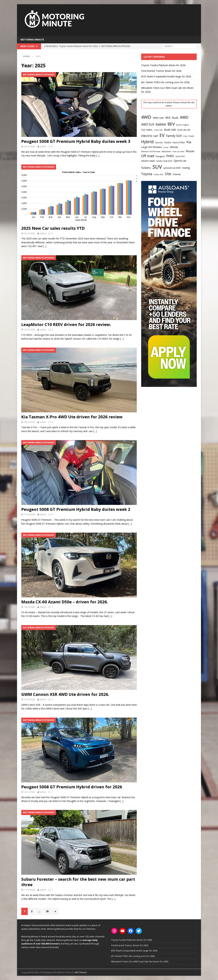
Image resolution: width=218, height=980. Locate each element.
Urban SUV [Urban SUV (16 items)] (159, 174)
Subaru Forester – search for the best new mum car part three (78, 882)
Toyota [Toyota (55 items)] (147, 174)
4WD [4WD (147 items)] (146, 117)
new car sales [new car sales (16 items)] (178, 152)
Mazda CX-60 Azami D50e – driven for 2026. (65, 602)
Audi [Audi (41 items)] (175, 118)
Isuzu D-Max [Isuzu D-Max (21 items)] (179, 142)
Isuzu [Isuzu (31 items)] (168, 142)
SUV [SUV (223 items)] (157, 167)
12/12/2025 (30, 792)
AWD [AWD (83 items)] (184, 117)
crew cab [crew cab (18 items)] (158, 130)
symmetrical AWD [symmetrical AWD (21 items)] (172, 168)
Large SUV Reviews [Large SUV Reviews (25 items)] (151, 147)
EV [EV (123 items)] (162, 135)
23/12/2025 (30, 146)
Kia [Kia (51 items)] (189, 142)
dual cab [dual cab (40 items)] (170, 129)
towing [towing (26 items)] (186, 168)
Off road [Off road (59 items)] (148, 156)
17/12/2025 (30, 514)
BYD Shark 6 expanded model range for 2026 (166, 76)
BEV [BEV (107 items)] (171, 124)
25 (47, 911)
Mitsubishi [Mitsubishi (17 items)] (166, 151)
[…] (98, 156)
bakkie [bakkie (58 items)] (161, 124)
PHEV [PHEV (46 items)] (170, 156)
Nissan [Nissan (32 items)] (190, 151)
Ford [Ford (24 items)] (191, 136)
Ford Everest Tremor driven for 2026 (161, 71)
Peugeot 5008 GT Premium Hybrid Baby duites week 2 (76, 509)
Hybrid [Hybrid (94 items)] (147, 142)
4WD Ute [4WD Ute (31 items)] (158, 118)
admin (43, 146)
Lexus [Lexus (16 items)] (166, 147)
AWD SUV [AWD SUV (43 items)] (148, 124)
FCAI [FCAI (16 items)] (185, 136)
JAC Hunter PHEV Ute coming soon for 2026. (166, 82)
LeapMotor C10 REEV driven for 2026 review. (66, 324)
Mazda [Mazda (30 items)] (174, 147)
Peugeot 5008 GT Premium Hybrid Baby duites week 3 (76, 141)
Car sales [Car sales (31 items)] (147, 130)
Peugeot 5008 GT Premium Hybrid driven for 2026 (72, 787)
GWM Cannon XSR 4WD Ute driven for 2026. (65, 694)
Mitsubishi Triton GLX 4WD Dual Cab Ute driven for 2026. (140, 961)
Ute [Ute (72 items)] (168, 174)
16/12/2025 (30, 607)
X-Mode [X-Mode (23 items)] (177, 174)
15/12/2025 (30, 699)
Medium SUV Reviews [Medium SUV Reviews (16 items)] (151, 152)
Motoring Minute (32, 40)
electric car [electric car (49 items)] (150, 136)
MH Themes (81, 972)
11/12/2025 (30, 890)
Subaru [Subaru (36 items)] (146, 168)
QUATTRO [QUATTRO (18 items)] (180, 156)
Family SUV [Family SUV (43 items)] (174, 136)
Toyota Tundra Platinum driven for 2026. (164, 65)
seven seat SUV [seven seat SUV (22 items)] (164, 161)
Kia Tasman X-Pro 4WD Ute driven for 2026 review (72, 417)
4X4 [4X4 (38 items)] (168, 118)
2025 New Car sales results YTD (53, 228)
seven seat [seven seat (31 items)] (148, 161)
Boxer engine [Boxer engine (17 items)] (183, 125)
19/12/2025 (30, 330)
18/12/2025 (30, 422)
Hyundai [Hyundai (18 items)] (159, 142)
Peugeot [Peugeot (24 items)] (160, 156)
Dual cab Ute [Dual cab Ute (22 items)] (184, 130)
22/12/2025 (30, 233)
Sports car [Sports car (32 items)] (180, 161)
